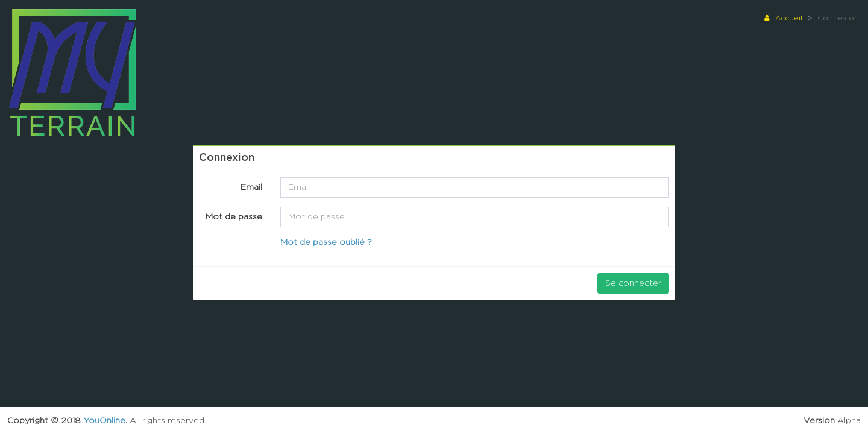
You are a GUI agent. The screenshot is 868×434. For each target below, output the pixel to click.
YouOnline (104, 421)
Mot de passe (234, 217)
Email (251, 187)
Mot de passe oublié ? (326, 242)
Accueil (783, 18)
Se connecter (633, 283)
